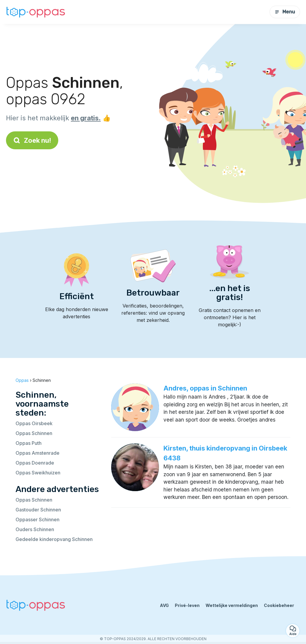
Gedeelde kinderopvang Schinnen (54, 539)
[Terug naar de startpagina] (36, 12)
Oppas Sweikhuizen (38, 473)
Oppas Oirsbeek (34, 423)
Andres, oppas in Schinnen (205, 388)
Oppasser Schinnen (38, 519)
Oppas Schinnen (34, 433)
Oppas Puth (29, 443)
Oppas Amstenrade (38, 453)
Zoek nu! (32, 140)
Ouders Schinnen (35, 529)
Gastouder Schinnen (38, 510)
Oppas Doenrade (35, 463)
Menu (285, 12)
